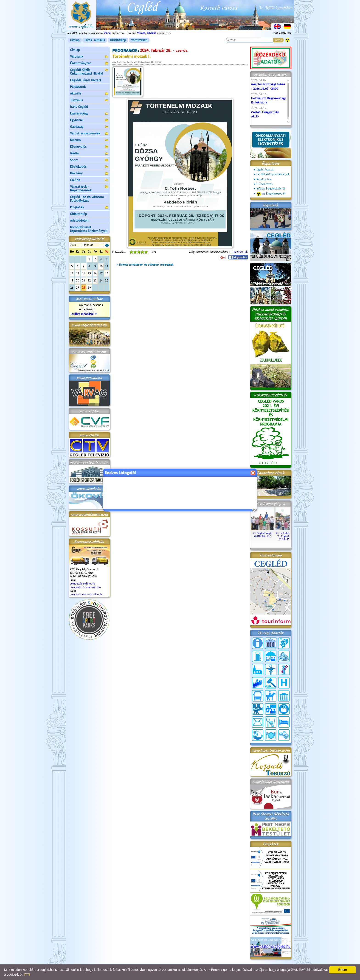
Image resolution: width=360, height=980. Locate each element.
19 (72, 280)
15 (89, 273)
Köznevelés (89, 147)
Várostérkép (139, 40)
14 (84, 273)
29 (89, 288)
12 (72, 273)
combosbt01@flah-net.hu (85, 587)
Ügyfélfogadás (265, 170)
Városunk (89, 57)
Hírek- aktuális (95, 40)
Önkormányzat (89, 63)
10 (101, 266)
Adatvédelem (80, 220)
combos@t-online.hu (82, 584)
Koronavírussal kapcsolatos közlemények (89, 229)
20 (78, 280)
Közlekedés (89, 167)
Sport (89, 160)
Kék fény (89, 174)
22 (89, 280)
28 (84, 288)
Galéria (89, 180)
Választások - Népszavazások (89, 188)
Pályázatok (78, 87)
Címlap (75, 40)
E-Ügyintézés (264, 184)
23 (95, 280)
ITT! (27, 974)
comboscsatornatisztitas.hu (87, 594)
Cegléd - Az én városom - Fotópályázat (88, 199)
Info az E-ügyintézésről (271, 189)
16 (95, 273)
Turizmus (89, 100)
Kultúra (89, 140)
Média (89, 154)
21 (84, 280)
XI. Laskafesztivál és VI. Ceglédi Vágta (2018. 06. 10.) (287, 535)
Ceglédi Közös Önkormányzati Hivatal (89, 72)
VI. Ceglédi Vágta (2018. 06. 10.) (263, 533)
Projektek (89, 207)
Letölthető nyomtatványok (273, 174)
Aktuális (89, 94)
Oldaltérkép (118, 40)
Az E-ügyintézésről (271, 194)
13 (78, 273)
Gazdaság (89, 127)
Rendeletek (264, 179)
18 (107, 273)
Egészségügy (89, 114)
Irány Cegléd (79, 107)
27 (78, 288)
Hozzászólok (240, 252)
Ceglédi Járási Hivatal (86, 80)
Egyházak (89, 120)
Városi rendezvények (89, 134)
